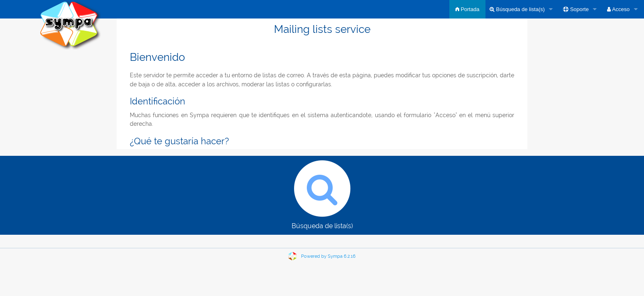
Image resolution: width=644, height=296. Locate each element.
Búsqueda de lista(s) (517, 9)
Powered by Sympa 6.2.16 (328, 256)
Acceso (618, 9)
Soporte (576, 9)
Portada (467, 9)
